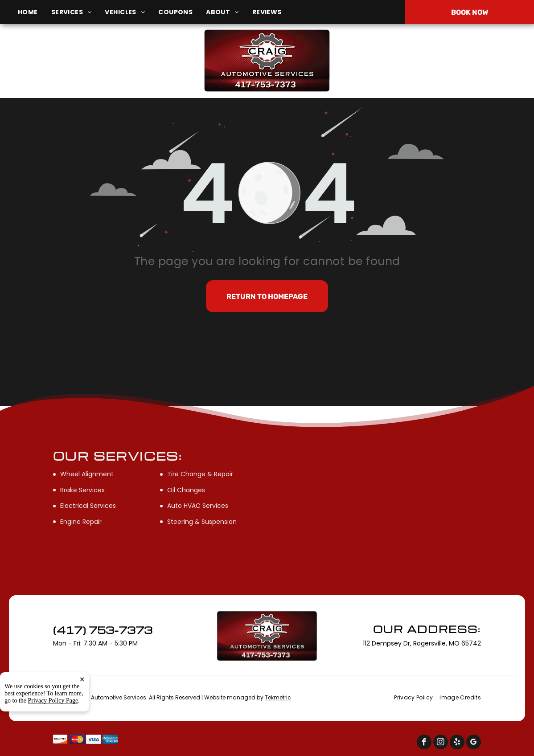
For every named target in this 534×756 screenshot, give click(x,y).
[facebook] (424, 743)
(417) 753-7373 (446, 60)
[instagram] (441, 743)
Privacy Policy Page (53, 739)
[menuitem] (35, 12)
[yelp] (457, 743)
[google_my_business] (474, 743)
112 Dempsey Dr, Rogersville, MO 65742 (94, 65)
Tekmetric (278, 697)
